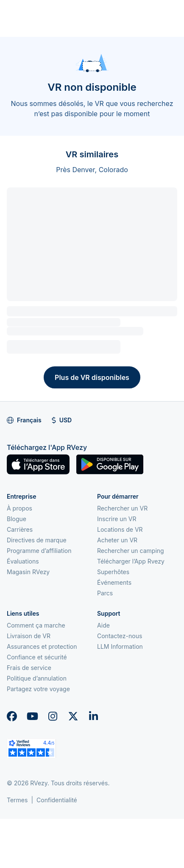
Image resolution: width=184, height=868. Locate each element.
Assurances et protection (42, 646)
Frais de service (29, 668)
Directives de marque (37, 540)
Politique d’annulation (37, 678)
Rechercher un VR (122, 508)
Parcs (105, 593)
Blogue (17, 519)
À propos (20, 508)
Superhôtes (113, 572)
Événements (114, 582)
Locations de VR (120, 529)
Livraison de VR (29, 636)
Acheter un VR (117, 540)
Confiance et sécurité (37, 657)
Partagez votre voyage (38, 689)
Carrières (20, 529)
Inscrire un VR (117, 519)
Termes (17, 800)
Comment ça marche (36, 625)
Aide (103, 625)
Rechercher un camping (131, 551)
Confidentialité (57, 800)
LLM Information (120, 646)
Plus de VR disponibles (92, 377)
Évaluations (23, 561)
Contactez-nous (120, 636)
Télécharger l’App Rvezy (131, 561)
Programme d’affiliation (39, 551)
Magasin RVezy (28, 572)
